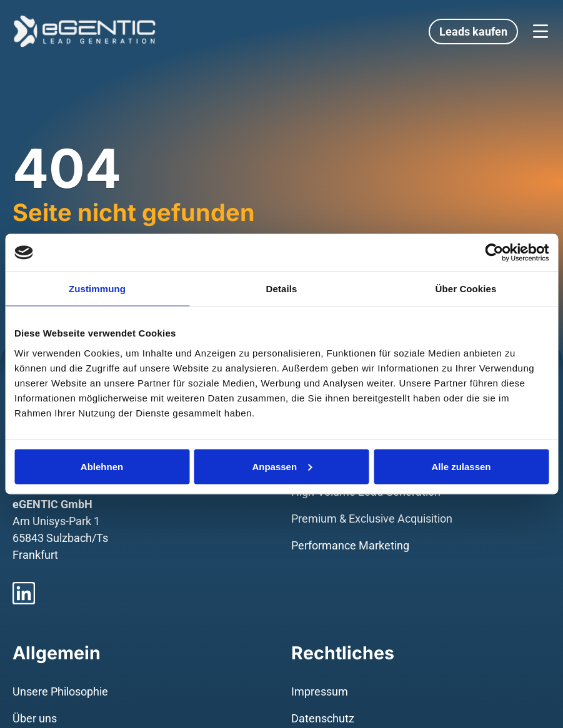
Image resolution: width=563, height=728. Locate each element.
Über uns (35, 718)
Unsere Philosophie (60, 691)
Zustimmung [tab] (97, 289)
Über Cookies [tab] (466, 289)
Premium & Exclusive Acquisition (372, 519)
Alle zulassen (461, 466)
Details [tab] (282, 289)
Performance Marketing (350, 545)
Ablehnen (102, 466)
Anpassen (282, 466)
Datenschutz (323, 718)
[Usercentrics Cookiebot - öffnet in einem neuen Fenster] (494, 253)
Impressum (320, 691)
